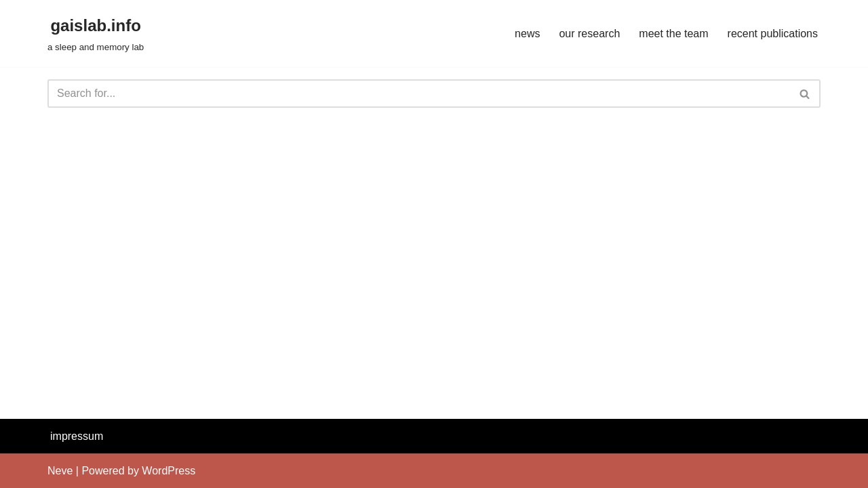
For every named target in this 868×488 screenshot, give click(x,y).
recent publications (773, 34)
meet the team (673, 34)
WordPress (169, 471)
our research (589, 34)
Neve (60, 471)
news (527, 34)
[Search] (419, 94)
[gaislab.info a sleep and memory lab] (96, 34)
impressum (77, 436)
